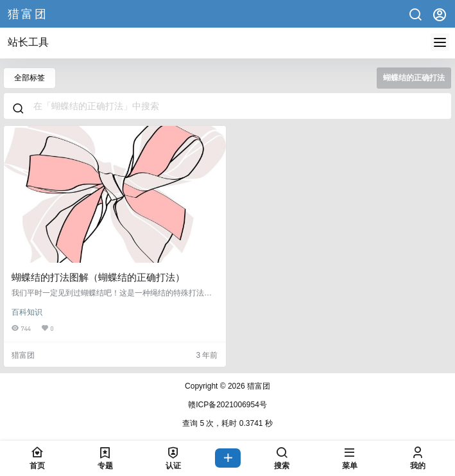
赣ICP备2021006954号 (227, 405)
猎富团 (258, 386)
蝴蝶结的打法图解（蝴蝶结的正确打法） (98, 277)
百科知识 (27, 312)
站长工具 (28, 42)
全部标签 (30, 78)
